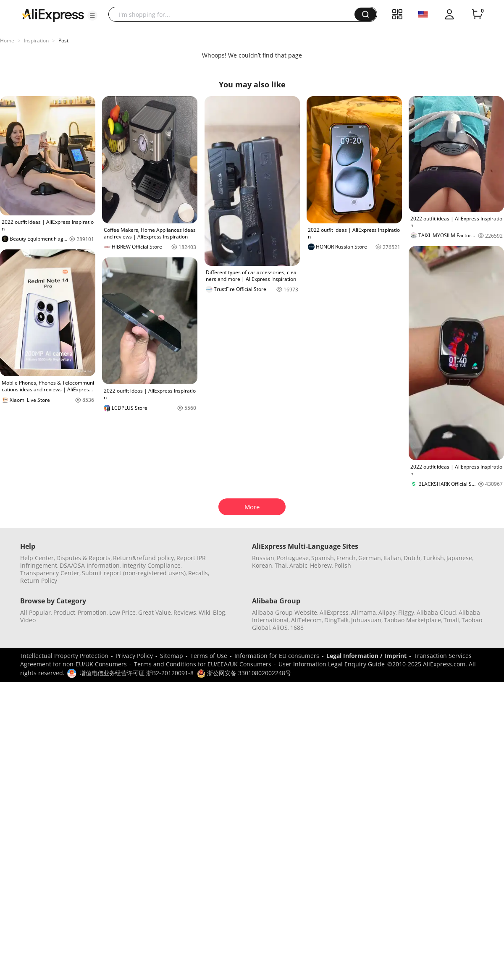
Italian (392, 558)
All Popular (35, 612)
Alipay (387, 612)
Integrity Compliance (151, 565)
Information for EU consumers (277, 656)
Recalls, (199, 573)
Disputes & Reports (83, 558)
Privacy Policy (134, 656)
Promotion (92, 612)
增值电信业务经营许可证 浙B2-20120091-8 (137, 673)
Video (28, 620)
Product (64, 612)
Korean (262, 565)
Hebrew (321, 565)
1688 (297, 628)
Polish (343, 565)
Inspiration (36, 41)
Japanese (459, 558)
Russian (263, 558)
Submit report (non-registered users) (134, 573)
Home (7, 41)
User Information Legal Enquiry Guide (332, 664)
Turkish (433, 558)
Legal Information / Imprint (366, 656)
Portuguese (293, 558)
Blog (219, 612)
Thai (281, 565)
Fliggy (406, 612)
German (370, 558)
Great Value (155, 612)
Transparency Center (50, 573)
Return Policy (39, 580)
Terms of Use (209, 656)
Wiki (205, 612)
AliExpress (334, 612)
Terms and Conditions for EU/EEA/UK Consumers (203, 664)
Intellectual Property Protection (65, 656)
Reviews (185, 612)
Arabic (298, 565)
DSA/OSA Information (90, 565)
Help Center (37, 558)
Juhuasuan (366, 620)
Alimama (364, 612)
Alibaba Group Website (285, 612)
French (346, 558)
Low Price (122, 612)
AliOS (280, 628)
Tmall (451, 620)
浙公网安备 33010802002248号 (244, 673)
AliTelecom (306, 620)
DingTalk (336, 620)
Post (63, 41)
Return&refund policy (143, 558)
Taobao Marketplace (412, 620)
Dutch (412, 558)
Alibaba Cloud (436, 612)
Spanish (323, 558)
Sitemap (172, 656)
